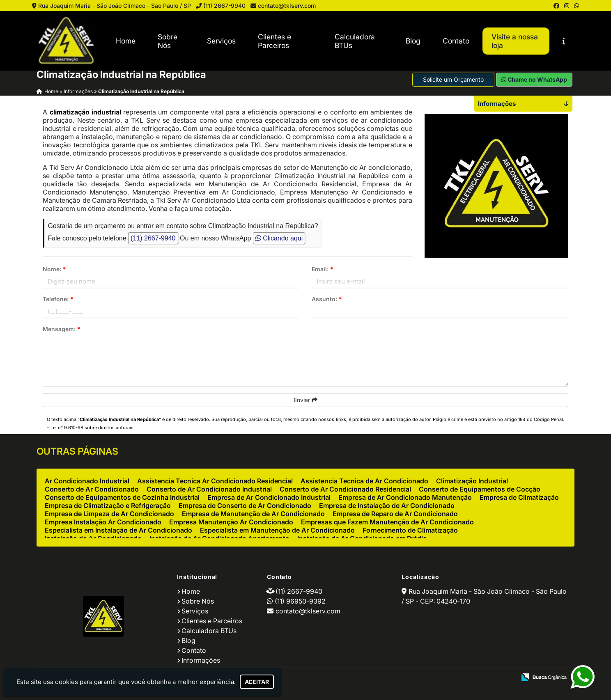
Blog (413, 41)
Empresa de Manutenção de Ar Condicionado (253, 514)
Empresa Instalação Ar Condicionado (103, 522)
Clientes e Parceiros (274, 41)
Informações (201, 660)
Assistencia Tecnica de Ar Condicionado (364, 481)
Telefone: (58, 299)
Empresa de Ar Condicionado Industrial (269, 497)
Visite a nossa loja (515, 41)
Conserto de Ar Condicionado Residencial (345, 489)
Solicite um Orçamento (453, 79)
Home (126, 41)
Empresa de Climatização (519, 497)
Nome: (54, 269)
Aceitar (257, 682)
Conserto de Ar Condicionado (92, 489)
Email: (323, 269)
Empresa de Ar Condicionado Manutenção (405, 497)
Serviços (221, 41)
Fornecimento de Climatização (410, 530)
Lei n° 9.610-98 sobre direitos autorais (92, 428)
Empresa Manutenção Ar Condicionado (231, 522)
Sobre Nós (168, 41)
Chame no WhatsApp (534, 79)
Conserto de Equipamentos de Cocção (480, 489)
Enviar (305, 400)
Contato (456, 41)
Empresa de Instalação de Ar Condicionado (387, 506)
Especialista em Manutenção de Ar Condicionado (277, 530)
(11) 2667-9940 (224, 6)
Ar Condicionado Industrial (87, 481)
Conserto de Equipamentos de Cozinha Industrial (122, 497)
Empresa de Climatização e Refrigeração (108, 506)
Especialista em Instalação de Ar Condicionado (118, 530)
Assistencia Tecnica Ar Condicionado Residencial (215, 481)
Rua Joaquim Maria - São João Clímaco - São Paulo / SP (115, 6)
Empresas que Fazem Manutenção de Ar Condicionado (387, 522)
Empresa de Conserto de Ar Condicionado (245, 506)
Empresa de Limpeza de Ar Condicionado (109, 514)
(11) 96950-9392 (300, 601)
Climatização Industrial (472, 481)
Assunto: (327, 299)
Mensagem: (62, 329)
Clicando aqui (279, 238)
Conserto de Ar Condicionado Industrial (209, 489)
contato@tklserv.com (287, 6)
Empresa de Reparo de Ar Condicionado (395, 514)
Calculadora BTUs (355, 41)
